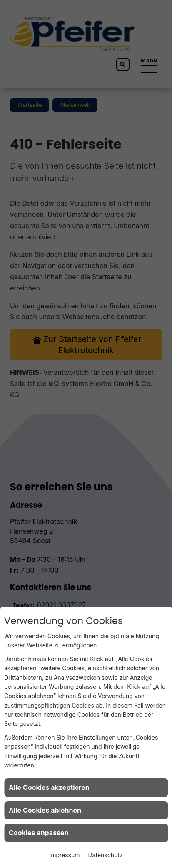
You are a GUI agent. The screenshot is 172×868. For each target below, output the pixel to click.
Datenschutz (106, 855)
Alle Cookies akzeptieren (49, 787)
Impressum (64, 855)
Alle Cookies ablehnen (45, 810)
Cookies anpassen (39, 833)
